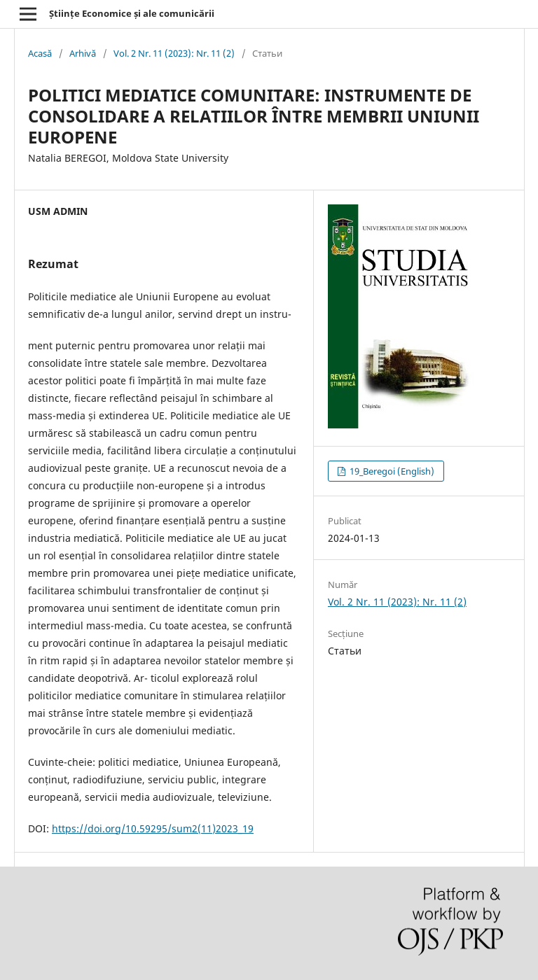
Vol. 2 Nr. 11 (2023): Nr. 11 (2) (174, 53)
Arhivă (83, 53)
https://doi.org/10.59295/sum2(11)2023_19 (153, 828)
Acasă (40, 53)
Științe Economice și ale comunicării (132, 13)
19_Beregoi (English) (391, 471)
